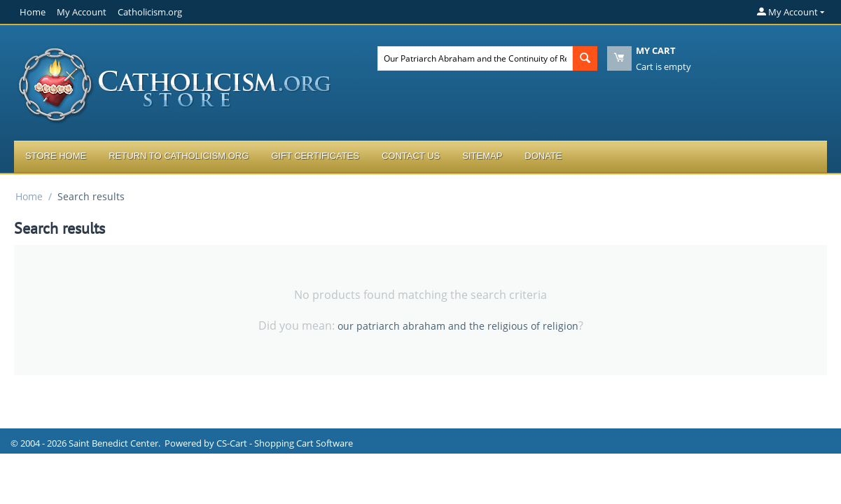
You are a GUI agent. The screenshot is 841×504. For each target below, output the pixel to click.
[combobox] (475, 58)
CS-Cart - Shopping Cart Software (285, 443)
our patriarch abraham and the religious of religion (458, 326)
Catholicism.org (150, 12)
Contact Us (411, 156)
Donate (543, 156)
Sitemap (482, 156)
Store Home (56, 156)
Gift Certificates (315, 156)
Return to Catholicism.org (179, 156)
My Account (82, 12)
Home (33, 12)
